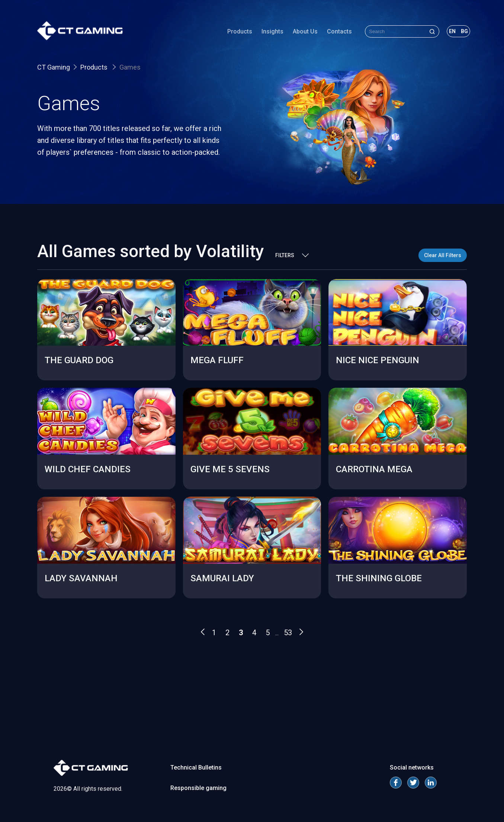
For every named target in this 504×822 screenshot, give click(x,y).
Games (130, 67)
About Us (305, 31)
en (452, 31)
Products (240, 31)
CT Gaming (54, 67)
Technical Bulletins (196, 767)
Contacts (339, 31)
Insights (272, 31)
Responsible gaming (198, 788)
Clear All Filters (443, 255)
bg (464, 31)
